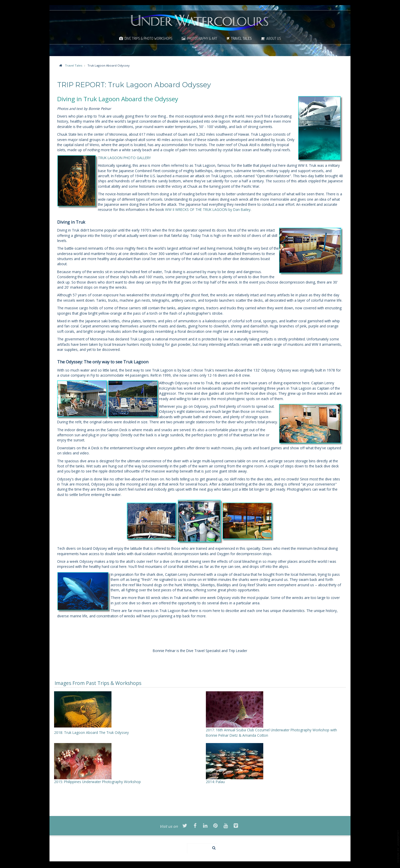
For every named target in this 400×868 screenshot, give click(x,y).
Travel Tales (241, 38)
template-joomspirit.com (398, 846)
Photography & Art (202, 38)
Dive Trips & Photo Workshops (148, 38)
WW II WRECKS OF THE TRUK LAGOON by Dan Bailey (208, 209)
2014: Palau (215, 782)
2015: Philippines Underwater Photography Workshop (97, 782)
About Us (274, 38)
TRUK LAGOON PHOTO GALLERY (124, 158)
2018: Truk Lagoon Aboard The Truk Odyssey (91, 732)
